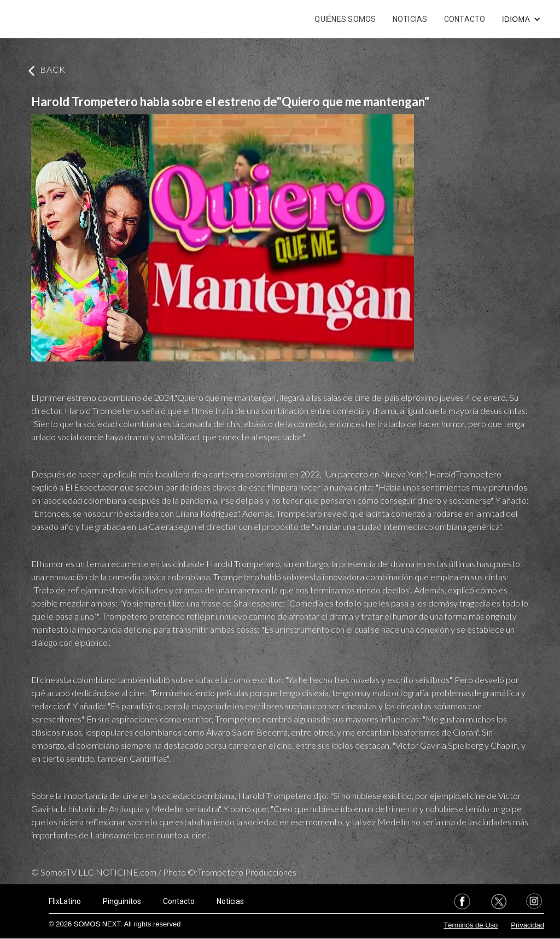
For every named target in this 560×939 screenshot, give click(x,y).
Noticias (230, 901)
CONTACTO (465, 19)
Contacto (179, 901)
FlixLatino (65, 901)
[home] (59, 19)
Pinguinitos (122, 901)
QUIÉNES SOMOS (345, 19)
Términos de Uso (471, 925)
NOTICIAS (410, 19)
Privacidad (527, 925)
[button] (521, 19)
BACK (53, 69)
